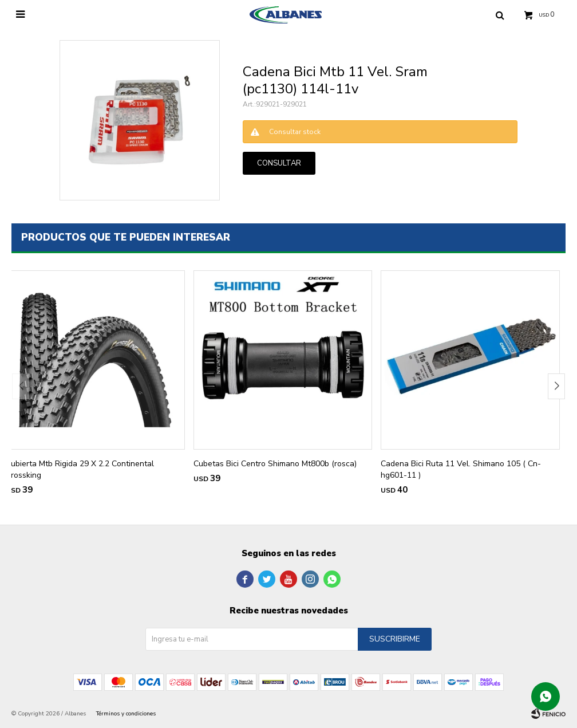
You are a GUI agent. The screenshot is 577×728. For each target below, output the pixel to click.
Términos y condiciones (126, 714)
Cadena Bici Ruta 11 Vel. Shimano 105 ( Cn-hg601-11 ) (461, 469)
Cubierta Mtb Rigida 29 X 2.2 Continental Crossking (80, 469)
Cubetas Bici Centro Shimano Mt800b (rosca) (275, 464)
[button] (556, 386)
